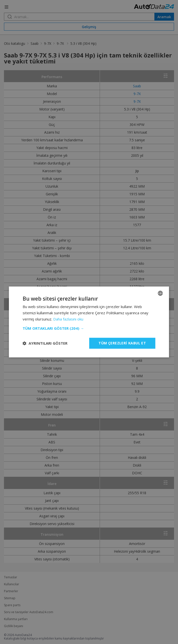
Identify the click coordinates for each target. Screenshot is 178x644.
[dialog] (89, 322)
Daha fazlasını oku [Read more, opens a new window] (68, 319)
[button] (89, 328)
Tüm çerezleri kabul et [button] (122, 343)
